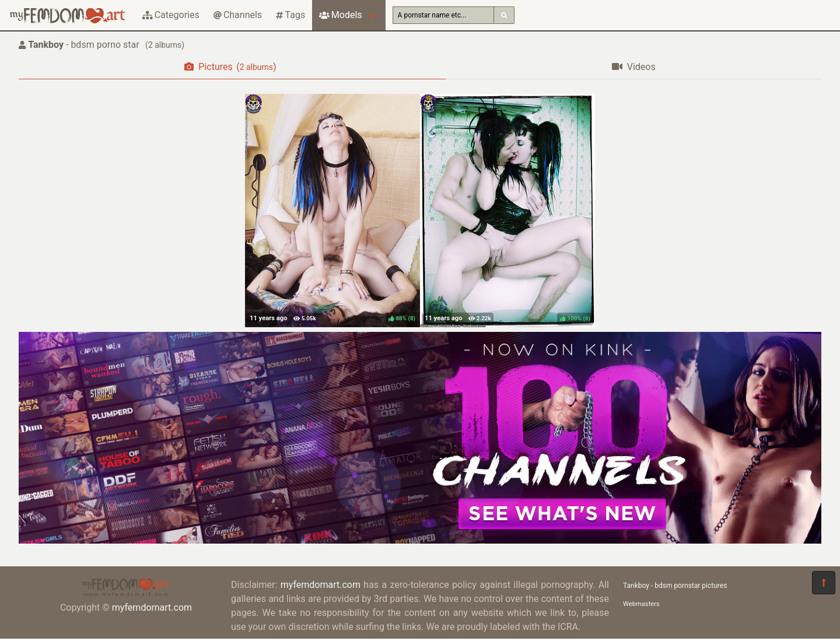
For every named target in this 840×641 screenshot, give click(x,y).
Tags (290, 15)
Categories (171, 15)
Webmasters (641, 604)
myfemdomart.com (152, 607)
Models (340, 15)
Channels (238, 15)
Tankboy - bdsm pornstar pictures (675, 586)
